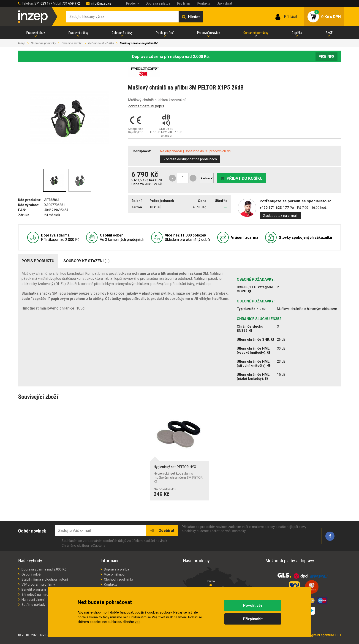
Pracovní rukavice (209, 33)
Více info (326, 57)
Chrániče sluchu (72, 43)
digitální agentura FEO (325, 635)
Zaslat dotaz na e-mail (280, 216)
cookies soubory (159, 613)
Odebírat (166, 530)
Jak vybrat (225, 3)
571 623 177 (43, 3)
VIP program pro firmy (38, 584)
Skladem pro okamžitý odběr (188, 237)
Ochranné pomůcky (256, 33)
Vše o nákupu (114, 574)
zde (138, 622)
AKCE (329, 33)
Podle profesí (165, 33)
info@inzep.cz (101, 3)
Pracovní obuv (36, 33)
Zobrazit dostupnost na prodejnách (190, 159)
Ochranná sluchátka (101, 43)
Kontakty (204, 3)
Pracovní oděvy (78, 33)
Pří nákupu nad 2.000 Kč (60, 237)
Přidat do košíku (245, 178)
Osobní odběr (32, 574)
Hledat (194, 17)
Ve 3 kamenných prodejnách (122, 237)
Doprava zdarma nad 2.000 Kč (44, 569)
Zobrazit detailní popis (146, 106)
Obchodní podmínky (119, 579)
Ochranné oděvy (122, 33)
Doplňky (297, 33)
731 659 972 (71, 3)
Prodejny (133, 3)
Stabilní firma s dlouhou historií (45, 579)
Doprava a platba (158, 3)
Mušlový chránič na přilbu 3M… (140, 43)
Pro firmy (184, 3)
